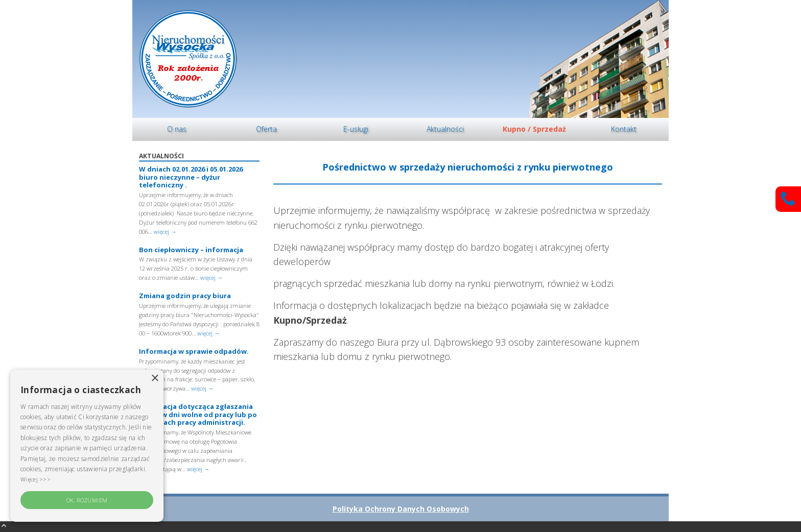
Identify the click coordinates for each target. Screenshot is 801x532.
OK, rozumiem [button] (87, 500)
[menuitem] (177, 129)
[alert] (87, 446)
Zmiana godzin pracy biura (185, 296)
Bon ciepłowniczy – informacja (191, 250)
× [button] (155, 379)
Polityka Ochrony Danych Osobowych (401, 509)
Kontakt (624, 129)
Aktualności (445, 129)
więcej (165, 232)
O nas (177, 129)
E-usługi (356, 129)
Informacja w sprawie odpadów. (194, 351)
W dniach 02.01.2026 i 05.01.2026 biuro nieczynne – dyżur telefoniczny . (191, 177)
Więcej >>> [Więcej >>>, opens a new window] (36, 479)
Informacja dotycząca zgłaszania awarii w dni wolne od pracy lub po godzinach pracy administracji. (198, 414)
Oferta (266, 129)
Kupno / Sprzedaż (534, 129)
